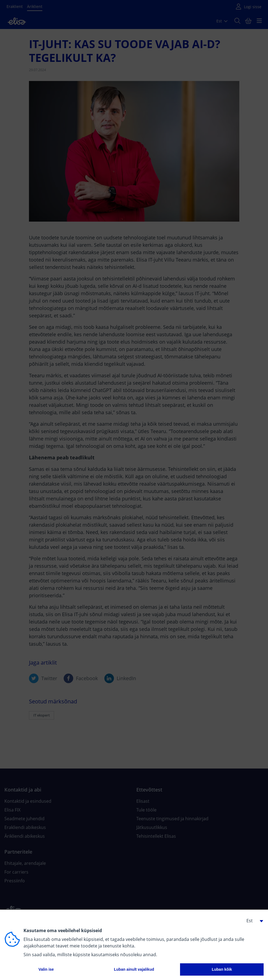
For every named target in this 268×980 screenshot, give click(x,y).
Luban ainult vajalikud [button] (134, 969)
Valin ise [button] (46, 969)
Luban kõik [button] (222, 969)
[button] (253, 921)
